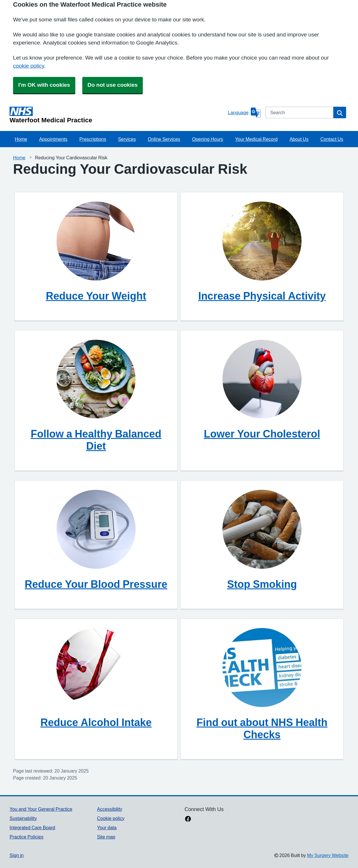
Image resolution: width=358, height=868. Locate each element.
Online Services (164, 139)
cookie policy (29, 66)
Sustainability (23, 818)
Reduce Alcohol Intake (96, 722)
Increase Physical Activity (262, 296)
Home (21, 139)
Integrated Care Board (32, 828)
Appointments (53, 139)
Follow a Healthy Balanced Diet (96, 440)
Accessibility (110, 809)
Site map (106, 837)
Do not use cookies (113, 85)
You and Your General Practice (41, 809)
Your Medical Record (256, 139)
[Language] (244, 112)
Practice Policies (27, 837)
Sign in (17, 855)
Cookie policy (111, 818)
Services (127, 139)
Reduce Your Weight (96, 296)
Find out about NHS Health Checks (262, 728)
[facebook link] (188, 819)
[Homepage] (118, 115)
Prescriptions (93, 139)
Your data (107, 828)
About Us (299, 139)
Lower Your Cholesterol (262, 434)
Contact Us (332, 139)
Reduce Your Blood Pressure (96, 584)
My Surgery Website (328, 855)
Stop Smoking (262, 584)
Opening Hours (208, 139)
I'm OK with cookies (44, 85)
